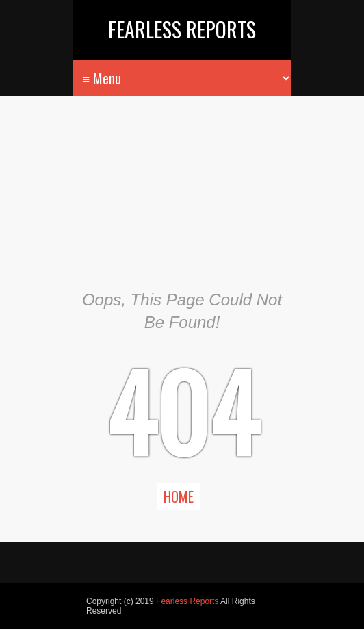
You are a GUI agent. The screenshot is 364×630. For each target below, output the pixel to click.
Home (179, 496)
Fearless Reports (182, 29)
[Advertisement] (182, 202)
